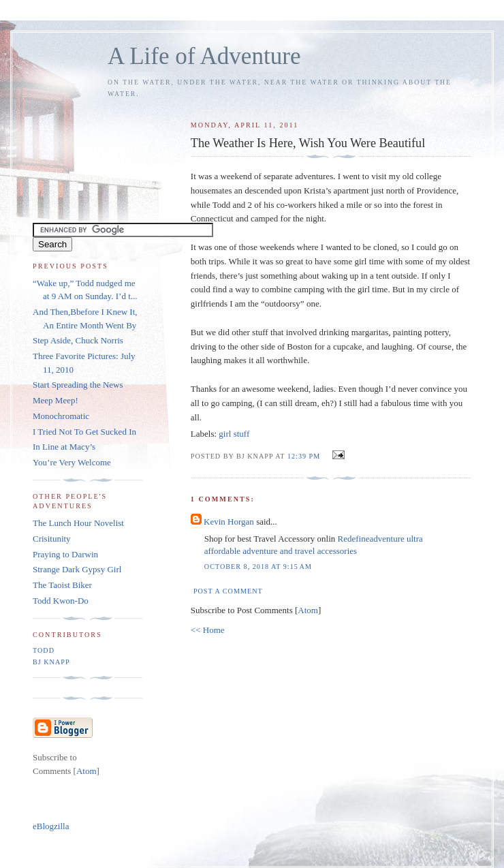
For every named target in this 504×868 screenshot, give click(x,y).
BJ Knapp (51, 662)
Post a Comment (228, 591)
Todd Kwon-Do (61, 601)
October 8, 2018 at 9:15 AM (258, 567)
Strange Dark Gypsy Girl (77, 569)
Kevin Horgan (229, 522)
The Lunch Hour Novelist (78, 523)
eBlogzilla (51, 826)
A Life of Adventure (204, 56)
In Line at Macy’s (64, 447)
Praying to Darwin (65, 554)
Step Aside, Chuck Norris (78, 340)
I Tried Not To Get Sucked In (84, 432)
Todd (44, 650)
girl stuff (234, 434)
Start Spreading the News (78, 385)
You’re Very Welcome (72, 462)
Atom (308, 610)
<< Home (208, 630)
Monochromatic (61, 416)
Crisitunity (52, 539)
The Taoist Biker (62, 585)
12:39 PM (305, 456)
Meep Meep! (56, 400)
